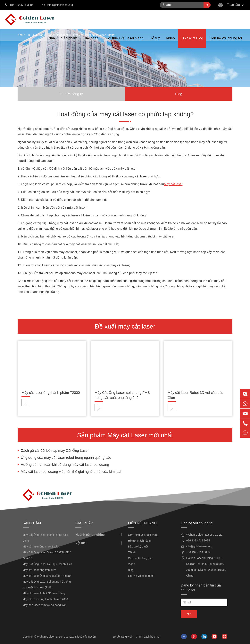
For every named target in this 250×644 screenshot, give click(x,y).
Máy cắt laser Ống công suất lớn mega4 (47, 576)
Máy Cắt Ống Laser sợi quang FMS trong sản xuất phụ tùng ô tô (122, 395)
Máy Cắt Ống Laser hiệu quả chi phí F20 (47, 564)
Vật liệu (100, 543)
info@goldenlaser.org (60, 5)
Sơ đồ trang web (122, 637)
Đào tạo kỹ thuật (138, 547)
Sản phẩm (69, 42)
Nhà (52, 42)
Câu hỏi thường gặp (140, 558)
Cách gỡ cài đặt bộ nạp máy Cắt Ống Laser (55, 451)
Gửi (189, 614)
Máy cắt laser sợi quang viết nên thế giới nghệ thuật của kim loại (71, 472)
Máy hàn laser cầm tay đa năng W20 (45, 605)
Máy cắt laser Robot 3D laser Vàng (44, 593)
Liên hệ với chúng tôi (226, 42)
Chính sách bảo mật (148, 637)
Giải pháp (91, 42)
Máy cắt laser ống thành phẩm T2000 (51, 393)
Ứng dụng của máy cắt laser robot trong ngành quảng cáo (66, 458)
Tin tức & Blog (192, 42)
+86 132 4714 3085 (19, 4)
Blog (179, 94)
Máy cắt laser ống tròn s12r (39, 570)
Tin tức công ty (71, 94)
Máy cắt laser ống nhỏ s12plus (41, 547)
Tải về (132, 552)
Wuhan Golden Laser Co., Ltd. (56, 637)
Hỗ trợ (155, 42)
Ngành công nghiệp (100, 535)
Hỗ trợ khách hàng (139, 541)
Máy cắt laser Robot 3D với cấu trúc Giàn (196, 395)
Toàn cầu (233, 5)
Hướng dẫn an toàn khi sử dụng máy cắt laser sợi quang (65, 465)
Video (170, 42)
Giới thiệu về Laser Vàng (124, 42)
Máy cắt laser (173, 184)
